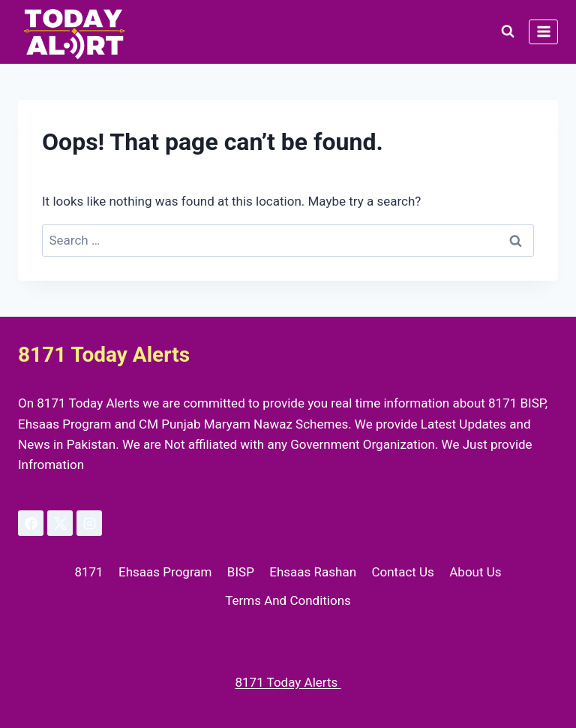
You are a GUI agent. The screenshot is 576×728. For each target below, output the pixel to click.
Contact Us (402, 572)
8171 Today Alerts (288, 682)
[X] (60, 523)
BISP (241, 572)
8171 (88, 572)
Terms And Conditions (288, 600)
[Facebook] (31, 523)
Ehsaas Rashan (313, 572)
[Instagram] (89, 523)
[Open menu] (543, 32)
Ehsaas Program (165, 572)
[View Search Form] (508, 32)
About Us (475, 572)
